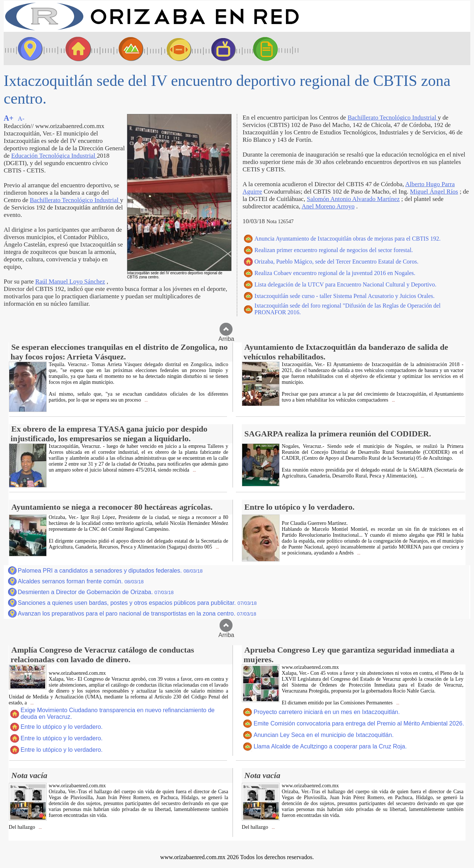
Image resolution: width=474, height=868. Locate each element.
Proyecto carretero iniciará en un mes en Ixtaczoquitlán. (327, 712)
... (146, 400)
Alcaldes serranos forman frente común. (81, 581)
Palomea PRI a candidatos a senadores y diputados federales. (110, 571)
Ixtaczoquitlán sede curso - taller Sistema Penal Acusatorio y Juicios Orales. (345, 296)
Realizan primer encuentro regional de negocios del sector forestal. (334, 250)
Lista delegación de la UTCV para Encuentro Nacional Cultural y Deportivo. (346, 284)
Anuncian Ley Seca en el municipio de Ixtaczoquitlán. (324, 735)
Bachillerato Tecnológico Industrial (75, 200)
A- (21, 119)
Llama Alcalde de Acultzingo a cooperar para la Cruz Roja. (330, 746)
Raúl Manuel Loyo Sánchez (70, 281)
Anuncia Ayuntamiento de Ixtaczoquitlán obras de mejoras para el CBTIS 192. (348, 239)
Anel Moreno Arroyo (328, 206)
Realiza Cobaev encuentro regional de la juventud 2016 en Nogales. (335, 273)
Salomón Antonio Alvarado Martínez (353, 199)
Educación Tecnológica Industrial (54, 156)
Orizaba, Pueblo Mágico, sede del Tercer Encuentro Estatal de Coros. (336, 262)
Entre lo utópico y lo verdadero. (62, 727)
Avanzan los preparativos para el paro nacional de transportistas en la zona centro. (137, 614)
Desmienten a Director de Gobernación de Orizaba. (96, 592)
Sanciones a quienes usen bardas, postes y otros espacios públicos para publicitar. (137, 603)
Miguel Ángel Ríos (434, 192)
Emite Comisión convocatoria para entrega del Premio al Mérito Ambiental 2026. (359, 723)
